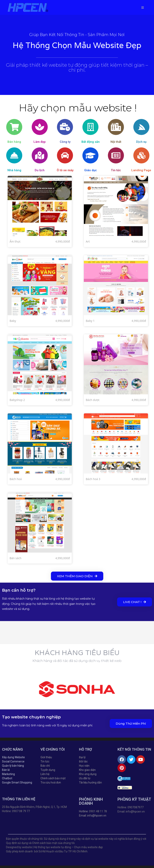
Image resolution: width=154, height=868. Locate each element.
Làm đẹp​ (40, 142)
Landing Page (141, 170)
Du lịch (40, 170)
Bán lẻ (6, 770)
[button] (77, 576)
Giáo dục (91, 170)
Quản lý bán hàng (13, 766)
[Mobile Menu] (143, 7)
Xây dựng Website (13, 757)
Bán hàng (14, 142)
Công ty (65, 142)
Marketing (8, 774)
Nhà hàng (14, 170)
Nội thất (116, 142)
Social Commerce (13, 761)
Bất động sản (91, 142)
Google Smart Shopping (17, 782)
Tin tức (116, 170)
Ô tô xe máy (65, 170)
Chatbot (7, 778)
